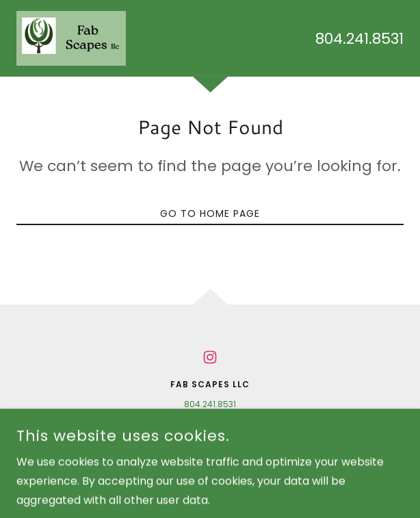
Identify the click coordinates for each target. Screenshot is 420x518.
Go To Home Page (210, 213)
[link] (71, 38)
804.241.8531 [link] (359, 39)
